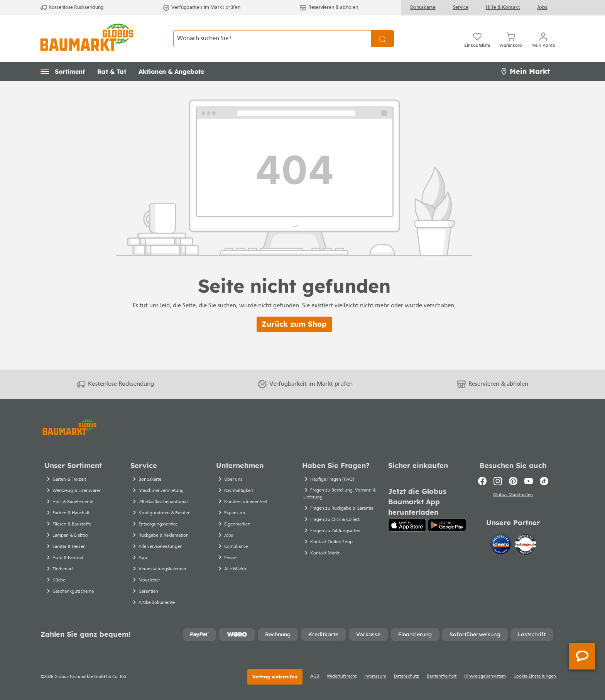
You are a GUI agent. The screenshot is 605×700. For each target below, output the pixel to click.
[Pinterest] (513, 481)
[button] (63, 71)
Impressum (375, 676)
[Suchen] (383, 39)
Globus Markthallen (513, 496)
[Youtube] (529, 481)
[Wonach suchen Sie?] (272, 39)
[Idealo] (502, 546)
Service (461, 8)
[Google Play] (447, 525)
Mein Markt (525, 71)
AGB (315, 676)
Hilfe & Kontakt (503, 8)
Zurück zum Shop (294, 324)
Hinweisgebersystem (485, 676)
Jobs (542, 8)
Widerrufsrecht (342, 676)
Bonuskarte (423, 8)
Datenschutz (406, 676)
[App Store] (407, 525)
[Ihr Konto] (543, 39)
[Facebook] (482, 481)
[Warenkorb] (511, 39)
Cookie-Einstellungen (535, 676)
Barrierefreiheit (442, 676)
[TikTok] (544, 481)
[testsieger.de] (526, 546)
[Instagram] (498, 481)
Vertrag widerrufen (275, 677)
